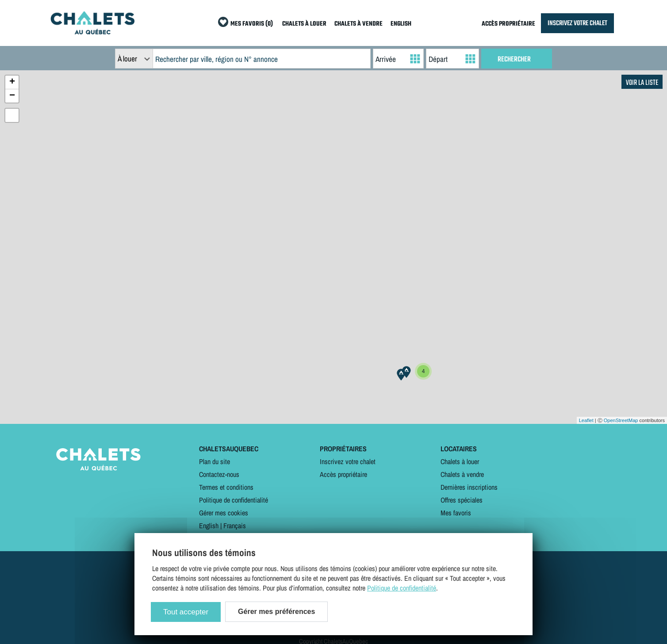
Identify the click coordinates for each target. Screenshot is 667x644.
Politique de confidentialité (234, 500)
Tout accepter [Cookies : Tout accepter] (186, 612)
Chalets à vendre (462, 474)
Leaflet (586, 420)
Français (235, 526)
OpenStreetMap (621, 420)
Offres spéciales (462, 500)
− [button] (12, 96)
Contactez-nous (219, 474)
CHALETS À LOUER (304, 24)
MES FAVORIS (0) (252, 24)
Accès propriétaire (343, 474)
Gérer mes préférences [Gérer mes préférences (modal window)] (276, 612)
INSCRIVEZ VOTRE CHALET (577, 23)
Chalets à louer (460, 461)
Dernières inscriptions (469, 487)
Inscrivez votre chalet (348, 461)
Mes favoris (456, 513)
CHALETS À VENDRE (358, 24)
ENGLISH (401, 24)
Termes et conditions (226, 487)
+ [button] (12, 82)
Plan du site (215, 461)
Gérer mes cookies (224, 513)
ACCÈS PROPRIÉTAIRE (508, 24)
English (209, 526)
